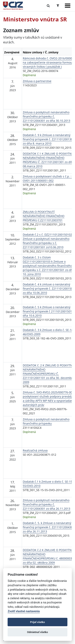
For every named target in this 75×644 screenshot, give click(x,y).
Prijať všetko (38, 622)
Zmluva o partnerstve (37, 81)
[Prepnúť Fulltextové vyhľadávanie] (48, 6)
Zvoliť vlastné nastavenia (24, 611)
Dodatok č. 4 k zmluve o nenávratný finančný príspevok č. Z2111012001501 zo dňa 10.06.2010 (48, 289)
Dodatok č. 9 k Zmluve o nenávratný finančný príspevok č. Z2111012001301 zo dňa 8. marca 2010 (48, 139)
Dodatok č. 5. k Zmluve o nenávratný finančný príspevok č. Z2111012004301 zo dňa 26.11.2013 (48, 527)
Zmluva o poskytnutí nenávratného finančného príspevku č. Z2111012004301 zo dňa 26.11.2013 (46, 504)
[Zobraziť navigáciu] (68, 6)
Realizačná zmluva (35, 450)
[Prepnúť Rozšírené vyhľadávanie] (58, 6)
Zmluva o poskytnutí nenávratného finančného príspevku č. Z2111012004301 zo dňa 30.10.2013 (46, 116)
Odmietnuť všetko (37, 632)
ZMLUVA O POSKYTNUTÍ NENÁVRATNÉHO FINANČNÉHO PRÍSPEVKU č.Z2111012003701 (44, 216)
